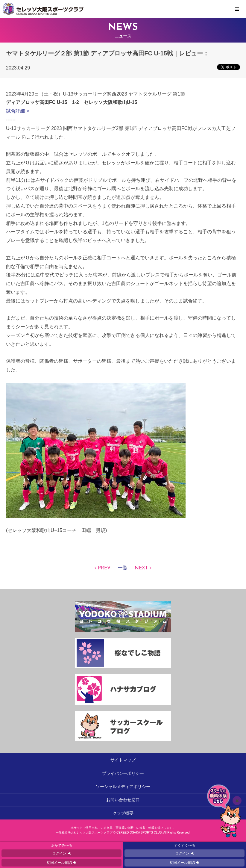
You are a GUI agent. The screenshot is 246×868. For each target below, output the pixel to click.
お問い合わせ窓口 (123, 800)
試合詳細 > (18, 111)
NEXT (141, 568)
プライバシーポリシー (123, 773)
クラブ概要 (123, 813)
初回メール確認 (59, 863)
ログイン (59, 853)
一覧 (123, 568)
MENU (237, 9)
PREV (104, 568)
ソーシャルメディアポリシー (123, 787)
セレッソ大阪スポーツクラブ (123, 9)
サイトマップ (123, 760)
